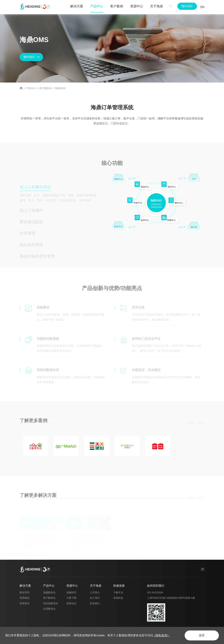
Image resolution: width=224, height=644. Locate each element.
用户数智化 (45, 88)
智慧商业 (25, 603)
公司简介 (95, 592)
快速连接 (119, 586)
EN (202, 7)
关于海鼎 (96, 586)
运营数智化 (49, 609)
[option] (112, 447)
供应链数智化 (51, 603)
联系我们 (95, 603)
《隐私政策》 (162, 635)
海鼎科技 (118, 598)
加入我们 (95, 598)
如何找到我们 (156, 586)
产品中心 (31, 88)
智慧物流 (25, 598)
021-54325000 (155, 592)
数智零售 (25, 592)
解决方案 (25, 586)
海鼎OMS (60, 88)
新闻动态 (71, 603)
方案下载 (71, 598)
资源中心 (72, 586)
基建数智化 (49, 592)
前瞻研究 (71, 592)
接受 (202, 635)
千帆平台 (118, 592)
